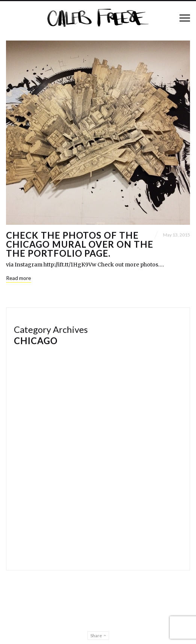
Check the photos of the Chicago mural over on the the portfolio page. (80, 244)
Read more (19, 278)
